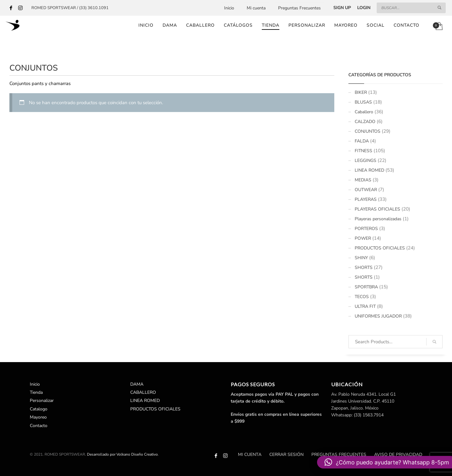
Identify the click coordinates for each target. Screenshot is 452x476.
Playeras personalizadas (378, 219)
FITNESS (363, 151)
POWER (363, 238)
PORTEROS (366, 229)
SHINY (361, 258)
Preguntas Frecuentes (299, 8)
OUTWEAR (366, 190)
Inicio (229, 8)
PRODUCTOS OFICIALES (380, 248)
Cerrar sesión (286, 455)
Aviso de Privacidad (398, 455)
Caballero (364, 112)
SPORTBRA (366, 287)
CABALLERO (143, 392)
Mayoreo (38, 417)
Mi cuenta (256, 8)
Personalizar (42, 401)
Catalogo (39, 409)
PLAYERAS (366, 199)
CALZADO (365, 122)
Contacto (39, 426)
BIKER (361, 92)
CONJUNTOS (368, 131)
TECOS (362, 297)
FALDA (362, 141)
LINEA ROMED (369, 170)
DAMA (137, 384)
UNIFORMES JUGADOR (378, 316)
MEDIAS (363, 180)
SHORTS (364, 267)
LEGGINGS (366, 160)
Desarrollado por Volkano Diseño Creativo (122, 454)
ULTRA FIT (365, 306)
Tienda (36, 392)
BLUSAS (363, 102)
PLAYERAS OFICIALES (377, 209)
